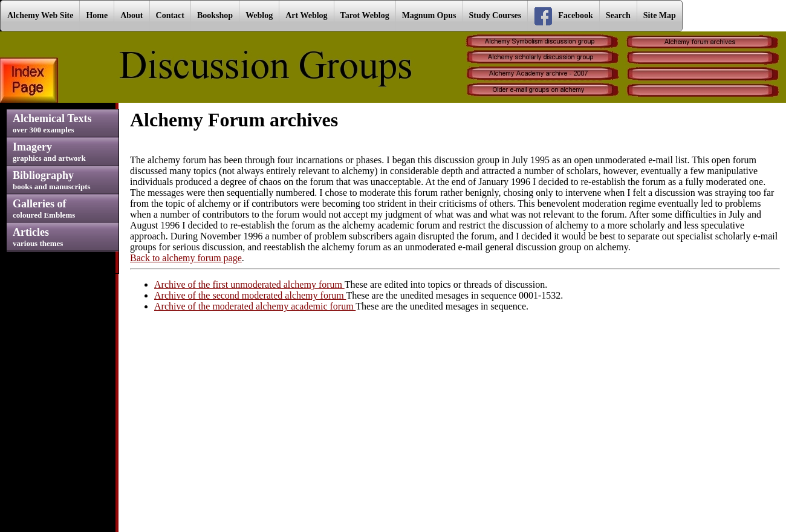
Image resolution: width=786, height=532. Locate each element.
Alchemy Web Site (40, 15)
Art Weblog (306, 15)
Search (618, 15)
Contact (170, 15)
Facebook (564, 16)
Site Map (660, 15)
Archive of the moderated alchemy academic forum (255, 306)
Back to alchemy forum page (186, 258)
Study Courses (495, 15)
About (132, 15)
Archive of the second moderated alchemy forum (250, 295)
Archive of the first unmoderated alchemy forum (249, 284)
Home (97, 15)
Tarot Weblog (365, 15)
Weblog (259, 15)
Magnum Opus (429, 15)
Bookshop (215, 15)
